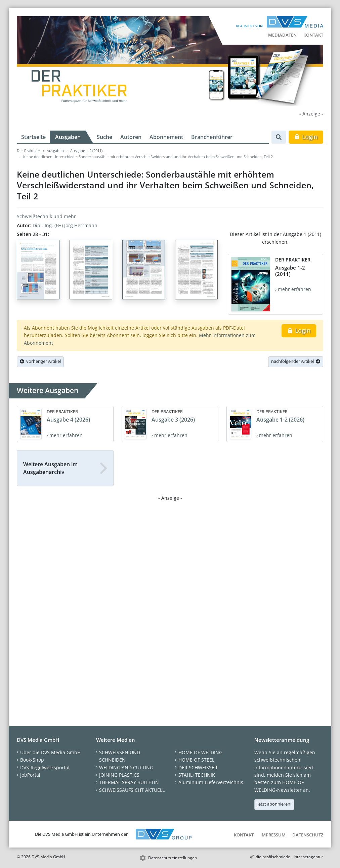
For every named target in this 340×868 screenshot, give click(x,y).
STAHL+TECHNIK (197, 775)
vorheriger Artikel (40, 361)
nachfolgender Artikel (296, 361)
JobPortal (30, 775)
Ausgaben (68, 137)
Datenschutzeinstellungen (173, 858)
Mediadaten (282, 35)
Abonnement (166, 137)
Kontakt (313, 35)
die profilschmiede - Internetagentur (289, 857)
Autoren (131, 137)
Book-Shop (32, 760)
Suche (104, 137)
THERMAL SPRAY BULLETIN (129, 782)
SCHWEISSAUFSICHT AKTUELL (132, 790)
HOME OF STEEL (196, 760)
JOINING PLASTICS (119, 775)
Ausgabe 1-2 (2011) (86, 151)
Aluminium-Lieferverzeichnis (211, 782)
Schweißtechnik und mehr (46, 216)
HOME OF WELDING (200, 752)
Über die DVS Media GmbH (50, 752)
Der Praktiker (29, 151)
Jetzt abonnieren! (274, 804)
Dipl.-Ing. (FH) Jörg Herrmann (65, 225)
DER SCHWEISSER (198, 767)
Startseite (33, 137)
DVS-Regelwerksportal (45, 767)
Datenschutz (308, 835)
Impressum (273, 835)
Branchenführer (212, 137)
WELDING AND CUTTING (126, 767)
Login (306, 137)
